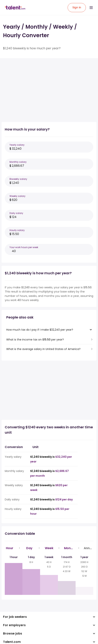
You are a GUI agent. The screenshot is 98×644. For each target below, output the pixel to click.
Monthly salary (18, 162)
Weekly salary (17, 196)
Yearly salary (17, 145)
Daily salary (16, 213)
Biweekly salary (18, 179)
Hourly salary (17, 230)
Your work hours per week (24, 247)
